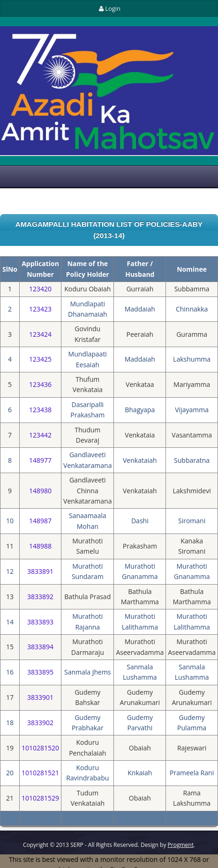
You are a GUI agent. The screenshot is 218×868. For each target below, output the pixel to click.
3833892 (40, 597)
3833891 (40, 571)
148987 (40, 521)
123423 (40, 309)
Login (109, 8)
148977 (40, 460)
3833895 (40, 672)
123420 (40, 289)
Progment (181, 845)
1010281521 (40, 773)
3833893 (40, 622)
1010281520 (40, 748)
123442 (40, 435)
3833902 (40, 723)
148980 (40, 491)
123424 (40, 334)
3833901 (40, 697)
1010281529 (40, 798)
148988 (40, 546)
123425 (40, 359)
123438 (40, 410)
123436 (40, 384)
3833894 (40, 647)
